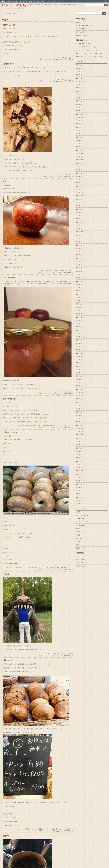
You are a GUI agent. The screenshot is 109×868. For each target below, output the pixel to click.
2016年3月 (79, 458)
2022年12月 (80, 193)
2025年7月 (79, 91)
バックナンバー (81, 22)
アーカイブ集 (80, 519)
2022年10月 (80, 199)
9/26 (5, 181)
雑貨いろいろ (80, 548)
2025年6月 (79, 95)
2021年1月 (79, 268)
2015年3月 (79, 497)
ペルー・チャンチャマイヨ (84, 26)
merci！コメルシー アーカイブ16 (86, 53)
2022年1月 (79, 229)
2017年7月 (79, 406)
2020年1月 (79, 307)
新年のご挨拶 (80, 32)
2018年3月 (79, 379)
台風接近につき (9, 64)
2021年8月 (79, 245)
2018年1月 (79, 386)
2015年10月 (80, 474)
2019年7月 (79, 327)
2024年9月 (79, 124)
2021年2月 (79, 265)
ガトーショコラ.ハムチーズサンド (63, 567)
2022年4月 (79, 219)
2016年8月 (79, 442)
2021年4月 (79, 258)
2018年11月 (80, 353)
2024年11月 (80, 117)
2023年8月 (79, 167)
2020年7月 (79, 288)
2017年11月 (80, 392)
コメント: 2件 (58, 176)
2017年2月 (79, 422)
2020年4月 (79, 297)
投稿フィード (80, 560)
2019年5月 (79, 333)
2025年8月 (79, 88)
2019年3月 (79, 340)
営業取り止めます (9, 25)
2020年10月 (80, 278)
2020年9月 (79, 281)
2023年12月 (80, 153)
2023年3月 (79, 183)
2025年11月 (80, 78)
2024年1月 (79, 150)
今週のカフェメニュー (11, 432)
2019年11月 (80, 314)
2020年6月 (79, 291)
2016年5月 (79, 451)
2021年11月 (80, 235)
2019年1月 (79, 347)
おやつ (46, 5)
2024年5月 (79, 137)
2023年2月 (79, 186)
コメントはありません (55, 59)
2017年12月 (80, 389)
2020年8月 (79, 284)
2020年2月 (79, 304)
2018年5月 (79, 373)
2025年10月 (80, 81)
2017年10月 (80, 396)
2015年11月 (80, 471)
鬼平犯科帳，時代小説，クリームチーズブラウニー (58, 425)
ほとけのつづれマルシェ (83, 515)
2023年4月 (79, 180)
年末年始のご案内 (82, 35)
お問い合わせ (72, 5)
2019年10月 (80, 317)
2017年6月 (79, 409)
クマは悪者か (80, 44)
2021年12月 (80, 232)
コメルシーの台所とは (35, 5)
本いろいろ (25, 425)
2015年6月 (79, 487)
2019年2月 (79, 343)
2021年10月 (80, 239)
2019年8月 (79, 324)
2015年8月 (79, 481)
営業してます (8, 660)
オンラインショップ (82, 522)
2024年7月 (79, 131)
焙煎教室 (6, 836)
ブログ (80, 5)
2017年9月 (79, 399)
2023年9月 (79, 163)
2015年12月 (80, 468)
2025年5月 (79, 98)
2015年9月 (79, 478)
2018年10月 (80, 356)
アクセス (63, 5)
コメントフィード (82, 563)
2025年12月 (80, 75)
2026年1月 (79, 72)
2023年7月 (79, 170)
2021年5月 (79, 255)
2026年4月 (79, 65)
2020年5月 (79, 294)
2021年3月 (79, 261)
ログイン (79, 556)
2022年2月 (79, 225)
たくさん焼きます (9, 399)
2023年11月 (80, 157)
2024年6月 (79, 134)
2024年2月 (79, 147)
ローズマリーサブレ (82, 47)
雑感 (78, 545)
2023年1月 (79, 189)
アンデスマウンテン (82, 29)
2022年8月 (79, 206)
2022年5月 (79, 216)
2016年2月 (79, 461)
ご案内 (48, 271)
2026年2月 (79, 68)
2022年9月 (79, 203)
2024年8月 (79, 127)
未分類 (65, 57)
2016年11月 (80, 432)
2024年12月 (80, 114)
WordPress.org (81, 566)
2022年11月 (80, 196)
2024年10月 (80, 121)
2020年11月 (80, 275)
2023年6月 (79, 173)
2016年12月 (80, 428)
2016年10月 (80, 435)
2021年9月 (79, 242)
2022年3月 (79, 222)
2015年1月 (79, 504)
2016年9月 (79, 438)
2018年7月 (79, 366)
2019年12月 (80, 311)
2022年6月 (79, 212)
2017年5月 (79, 412)
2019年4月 (79, 337)
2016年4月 (79, 455)
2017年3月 (79, 419)
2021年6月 (79, 252)
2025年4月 (79, 101)
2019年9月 (79, 320)
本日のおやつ (33, 425)
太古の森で (7, 574)
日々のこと (64, 271)
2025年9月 (79, 85)
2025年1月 (79, 111)
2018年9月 (79, 360)
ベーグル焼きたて (67, 829)
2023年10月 (80, 160)
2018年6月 (79, 370)
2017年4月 (79, 415)
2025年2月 (79, 108)
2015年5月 (79, 491)
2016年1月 (79, 464)
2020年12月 (80, 271)
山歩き (78, 528)
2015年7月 (79, 484)
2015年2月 (79, 500)
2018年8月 (79, 363)
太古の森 (70, 653)
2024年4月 (79, 140)
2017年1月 (79, 425)
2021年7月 (79, 248)
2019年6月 (79, 330)
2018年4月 (79, 376)
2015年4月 (79, 494)
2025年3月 (79, 104)
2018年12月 (80, 350)
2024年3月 (79, 144)
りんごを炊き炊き (9, 278)
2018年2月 (79, 383)
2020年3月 (79, 301)
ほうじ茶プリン (47, 567)
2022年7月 (79, 209)
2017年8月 (79, 402)
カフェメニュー (54, 5)
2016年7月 (79, 445)
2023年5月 (79, 176)
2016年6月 (79, 448)
